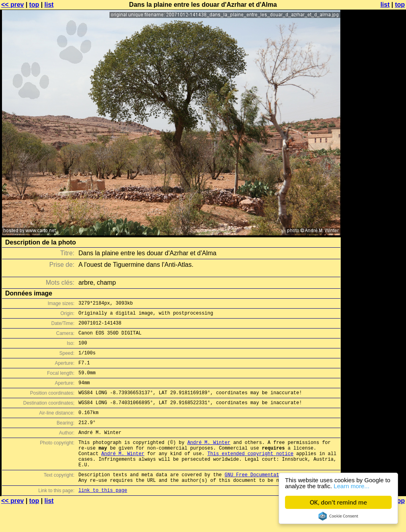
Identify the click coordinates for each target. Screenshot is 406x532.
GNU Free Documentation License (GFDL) (277, 498)
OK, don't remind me (338, 502)
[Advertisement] (374, 197)
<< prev (13, 5)
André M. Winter (209, 460)
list (49, 5)
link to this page (103, 516)
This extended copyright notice (250, 474)
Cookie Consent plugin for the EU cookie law (338, 516)
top (34, 5)
